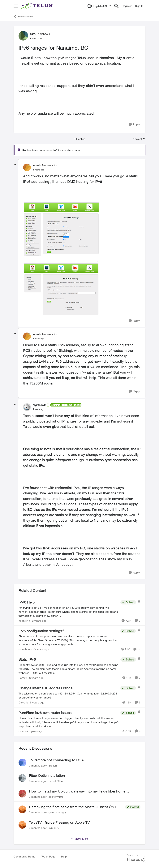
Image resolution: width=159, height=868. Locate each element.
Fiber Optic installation (47, 776)
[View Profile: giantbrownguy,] (22, 809)
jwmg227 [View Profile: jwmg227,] (54, 828)
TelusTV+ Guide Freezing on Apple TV (59, 822)
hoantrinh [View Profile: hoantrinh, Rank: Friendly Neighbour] (24, 621)
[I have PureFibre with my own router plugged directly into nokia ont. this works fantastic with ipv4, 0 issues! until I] (69, 722)
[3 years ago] (41, 649)
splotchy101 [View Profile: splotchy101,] (56, 797)
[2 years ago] (39, 621)
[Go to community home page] (37, 6)
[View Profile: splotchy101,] (22, 794)
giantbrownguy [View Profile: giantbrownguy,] (58, 812)
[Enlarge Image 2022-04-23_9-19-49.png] (61, 228)
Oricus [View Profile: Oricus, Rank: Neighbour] (23, 731)
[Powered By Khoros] (136, 859)
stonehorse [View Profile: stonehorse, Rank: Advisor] (25, 649)
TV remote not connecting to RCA (56, 760)
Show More (79, 839)
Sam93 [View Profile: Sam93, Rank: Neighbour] (23, 678)
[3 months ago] (37, 765)
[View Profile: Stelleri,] (22, 763)
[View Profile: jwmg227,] (22, 825)
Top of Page (48, 856)
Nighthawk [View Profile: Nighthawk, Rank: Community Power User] (39, 405)
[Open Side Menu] (16, 6)
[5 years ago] (35, 731)
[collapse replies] (15, 165)
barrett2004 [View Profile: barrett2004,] (56, 781)
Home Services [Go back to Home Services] (23, 16)
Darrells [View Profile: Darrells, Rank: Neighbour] (23, 702)
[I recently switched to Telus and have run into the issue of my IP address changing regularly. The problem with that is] (69, 669)
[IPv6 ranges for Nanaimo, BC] (39, 170)
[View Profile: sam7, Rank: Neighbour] (23, 36)
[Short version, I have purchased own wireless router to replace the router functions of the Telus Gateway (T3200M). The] (69, 640)
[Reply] (134, 125)
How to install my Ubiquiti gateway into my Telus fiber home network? (77, 791)
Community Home (24, 856)
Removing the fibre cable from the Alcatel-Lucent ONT (73, 807)
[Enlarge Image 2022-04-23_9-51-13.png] (61, 288)
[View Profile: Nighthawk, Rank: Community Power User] (27, 407)
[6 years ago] (36, 678)
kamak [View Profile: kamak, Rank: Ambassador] (37, 165)
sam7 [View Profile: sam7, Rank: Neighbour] (33, 34)
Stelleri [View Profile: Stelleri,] (53, 765)
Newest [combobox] (139, 139)
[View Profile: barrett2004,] (22, 778)
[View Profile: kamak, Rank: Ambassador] (27, 167)
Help (64, 856)
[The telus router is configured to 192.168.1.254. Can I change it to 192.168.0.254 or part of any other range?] (69, 695)
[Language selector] (99, 6)
